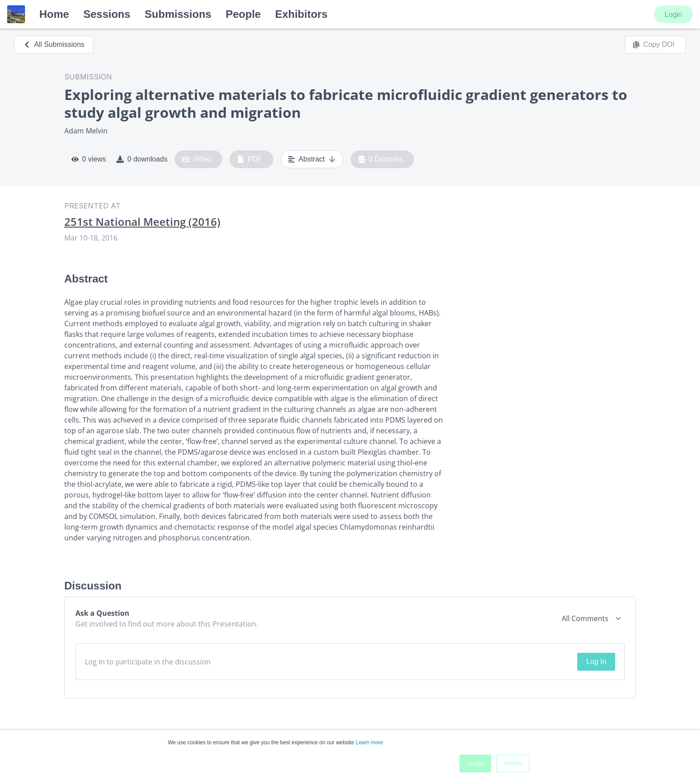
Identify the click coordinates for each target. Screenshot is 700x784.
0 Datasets (381, 159)
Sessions (107, 14)
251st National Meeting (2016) (142, 222)
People (243, 14)
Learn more (369, 743)
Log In (596, 662)
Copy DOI (654, 45)
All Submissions (54, 44)
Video (197, 159)
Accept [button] (475, 763)
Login (673, 15)
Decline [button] (513, 763)
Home (54, 14)
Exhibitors (301, 14)
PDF (250, 159)
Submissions (178, 14)
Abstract (312, 159)
